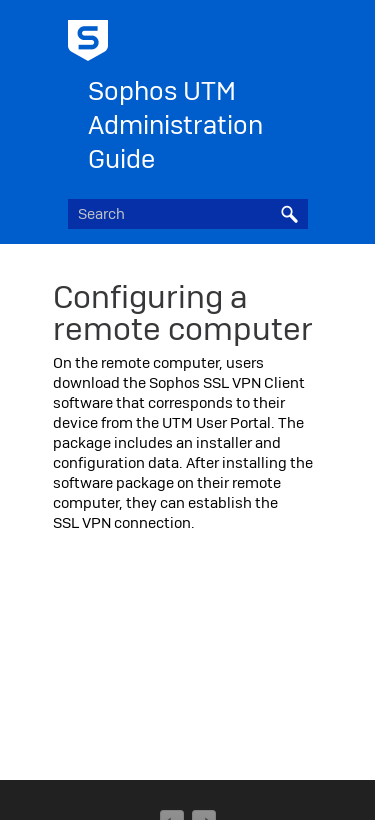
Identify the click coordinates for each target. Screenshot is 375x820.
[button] (290, 214)
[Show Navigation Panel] (297, 35)
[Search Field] (188, 214)
